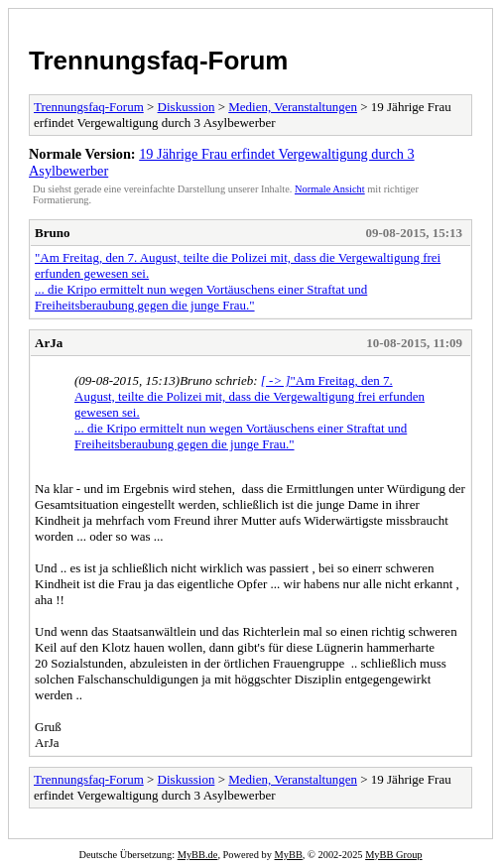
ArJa (49, 343)
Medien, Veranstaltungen (293, 107)
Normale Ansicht (330, 189)
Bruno (52, 233)
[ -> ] (276, 380)
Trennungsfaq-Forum (158, 61)
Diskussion (187, 107)
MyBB (289, 855)
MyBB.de (198, 855)
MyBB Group (393, 855)
